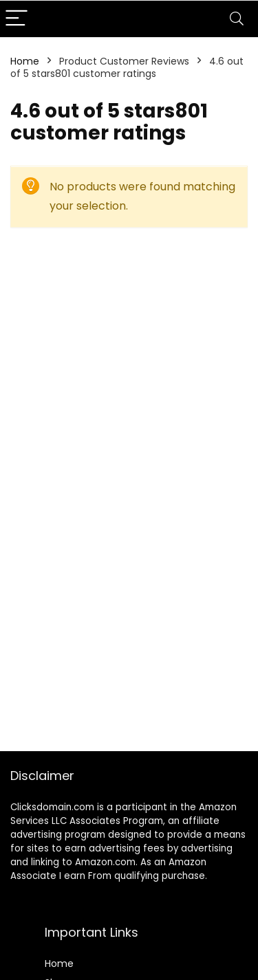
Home (25, 61)
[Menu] (17, 19)
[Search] (237, 19)
